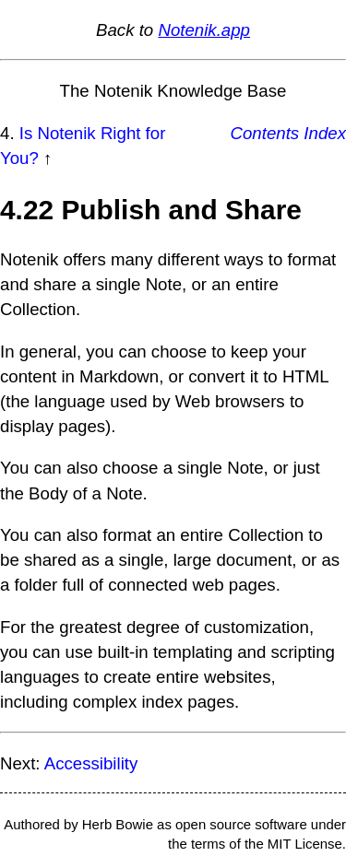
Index (325, 133)
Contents (265, 133)
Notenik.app (204, 30)
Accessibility (91, 763)
